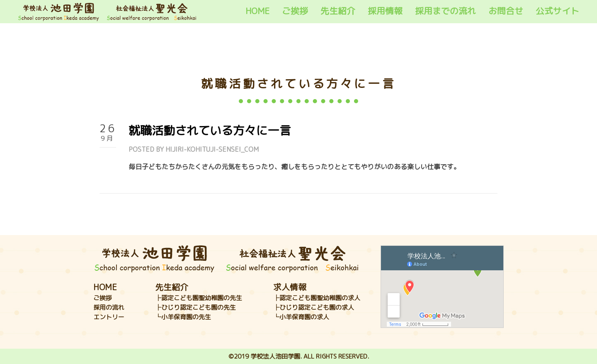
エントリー (109, 317)
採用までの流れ (445, 11)
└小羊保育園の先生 (183, 317)
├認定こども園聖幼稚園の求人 (317, 298)
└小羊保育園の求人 (301, 317)
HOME (257, 11)
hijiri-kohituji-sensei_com (212, 149)
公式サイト (557, 11)
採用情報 (385, 11)
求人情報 (290, 287)
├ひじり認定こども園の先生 (195, 307)
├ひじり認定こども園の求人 (314, 307)
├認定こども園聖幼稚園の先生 (199, 298)
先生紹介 (338, 11)
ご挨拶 (295, 11)
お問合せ (506, 11)
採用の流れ (109, 307)
